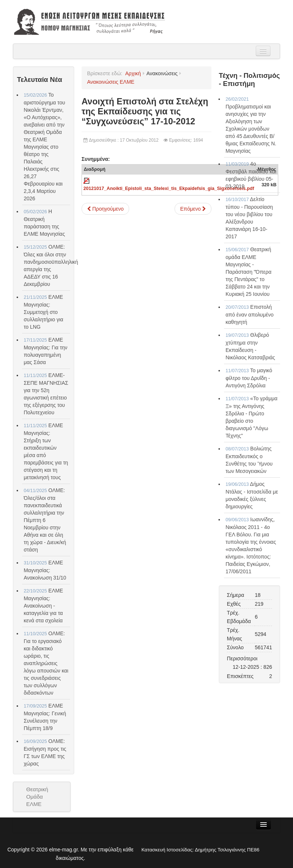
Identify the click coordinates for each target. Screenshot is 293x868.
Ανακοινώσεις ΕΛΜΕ (111, 82)
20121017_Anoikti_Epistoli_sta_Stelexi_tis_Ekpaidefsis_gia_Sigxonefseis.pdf (169, 189)
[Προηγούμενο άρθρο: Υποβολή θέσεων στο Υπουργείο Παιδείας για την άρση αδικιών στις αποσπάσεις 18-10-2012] (105, 209)
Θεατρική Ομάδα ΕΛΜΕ (37, 797)
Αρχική (133, 73)
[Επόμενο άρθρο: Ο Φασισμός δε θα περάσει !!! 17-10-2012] (193, 209)
